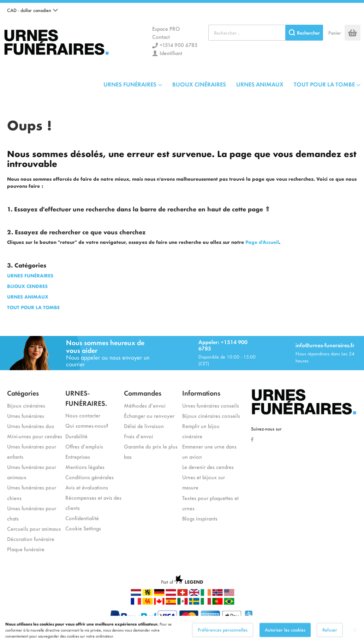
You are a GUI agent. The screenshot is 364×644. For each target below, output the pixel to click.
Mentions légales (85, 467)
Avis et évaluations (87, 487)
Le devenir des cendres (208, 467)
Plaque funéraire (26, 549)
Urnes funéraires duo (31, 426)
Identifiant (171, 53)
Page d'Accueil (262, 242)
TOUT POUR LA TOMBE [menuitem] (324, 84)
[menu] (232, 84)
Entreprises (78, 456)
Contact (161, 37)
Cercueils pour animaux (34, 528)
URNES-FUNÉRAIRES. (86, 398)
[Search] (304, 33)
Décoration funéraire (31, 539)
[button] (32, 10)
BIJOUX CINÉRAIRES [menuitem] (199, 84)
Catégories (23, 393)
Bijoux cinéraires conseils (211, 416)
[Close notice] (355, 635)
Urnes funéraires (26, 416)
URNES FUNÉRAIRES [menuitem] (130, 84)
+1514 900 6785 (179, 45)
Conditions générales (89, 477)
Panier (335, 33)
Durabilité (76, 436)
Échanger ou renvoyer (149, 416)
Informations (201, 393)
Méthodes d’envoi (145, 405)
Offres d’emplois (84, 446)
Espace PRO (166, 28)
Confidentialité (82, 518)
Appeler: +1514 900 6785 (223, 345)
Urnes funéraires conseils (211, 405)
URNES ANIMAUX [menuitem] (260, 84)
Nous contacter (83, 415)
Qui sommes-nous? (87, 425)
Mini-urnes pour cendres (35, 436)
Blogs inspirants (200, 518)
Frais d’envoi (139, 436)
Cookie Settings (83, 528)
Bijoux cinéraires (26, 405)
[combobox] (266, 33)
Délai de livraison (144, 426)
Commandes (143, 393)
